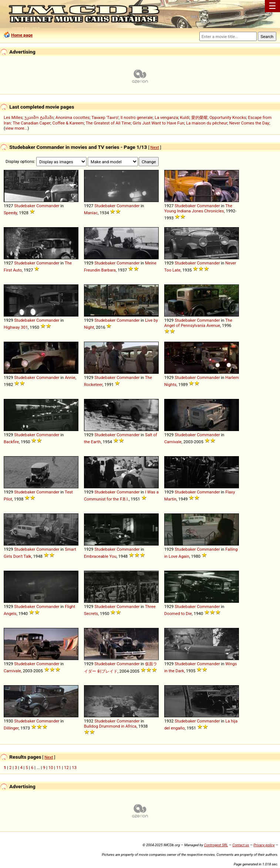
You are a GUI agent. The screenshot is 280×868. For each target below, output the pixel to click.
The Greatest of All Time (108, 123)
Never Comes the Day (249, 123)
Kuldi (185, 117)
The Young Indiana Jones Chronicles (198, 208)
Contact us (241, 845)
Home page (22, 35)
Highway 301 (16, 327)
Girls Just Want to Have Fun (158, 123)
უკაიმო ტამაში (39, 117)
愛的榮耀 (199, 117)
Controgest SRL (216, 845)
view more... (16, 128)
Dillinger (11, 728)
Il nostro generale (137, 117)
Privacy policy (264, 845)
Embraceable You (100, 556)
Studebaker (25, 206)
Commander (48, 206)
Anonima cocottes (72, 117)
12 (66, 768)
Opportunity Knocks (228, 117)
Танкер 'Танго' (105, 117)
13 (74, 768)
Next (155, 147)
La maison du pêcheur (207, 123)
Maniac (91, 213)
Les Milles (13, 117)
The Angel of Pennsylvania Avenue (198, 323)
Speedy (10, 213)
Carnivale (173, 442)
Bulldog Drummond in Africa (110, 726)
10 (51, 768)
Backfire (11, 442)
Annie (70, 377)
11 (59, 768)
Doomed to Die (178, 614)
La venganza (166, 117)
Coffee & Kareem (68, 123)
